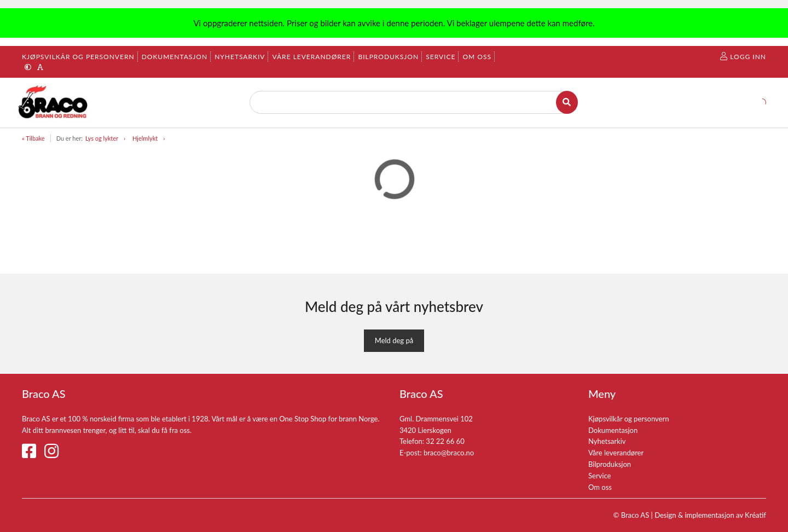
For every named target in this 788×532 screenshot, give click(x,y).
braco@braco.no (449, 453)
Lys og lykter (102, 138)
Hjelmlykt (145, 138)
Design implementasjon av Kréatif (710, 515)
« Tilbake (33, 138)
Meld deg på (394, 340)
